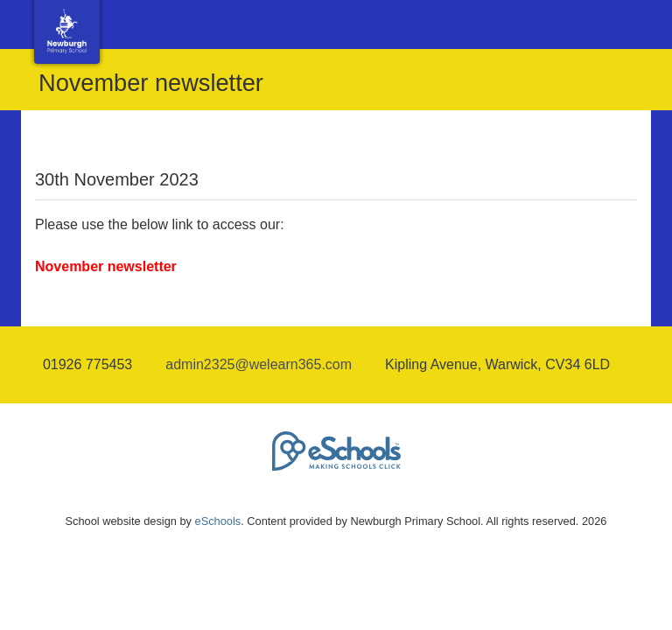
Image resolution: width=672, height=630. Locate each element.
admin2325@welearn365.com (259, 364)
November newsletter (106, 266)
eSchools (218, 521)
